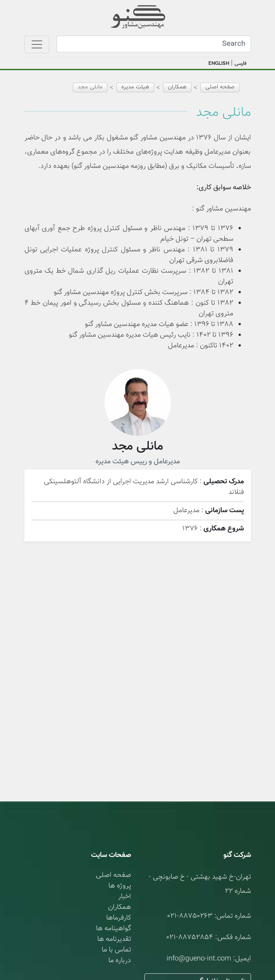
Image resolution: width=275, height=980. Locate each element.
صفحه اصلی (220, 87)
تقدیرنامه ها (114, 939)
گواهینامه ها (114, 929)
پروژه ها (120, 886)
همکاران (120, 907)
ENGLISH (219, 63)
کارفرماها (119, 918)
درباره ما (120, 961)
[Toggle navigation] (37, 44)
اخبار (125, 897)
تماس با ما (116, 950)
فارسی (241, 64)
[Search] (154, 44)
